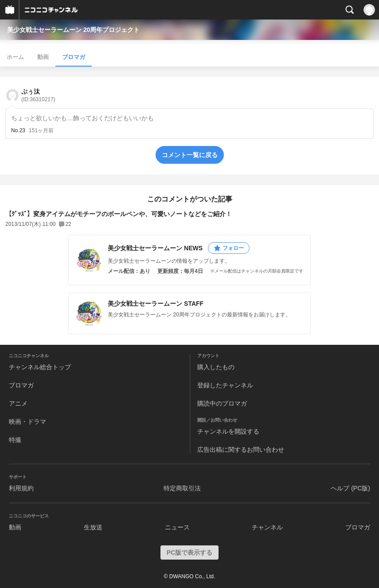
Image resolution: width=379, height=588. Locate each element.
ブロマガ (74, 57)
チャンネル (267, 527)
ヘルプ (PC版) (350, 488)
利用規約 (21, 488)
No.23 (18, 130)
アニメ (18, 403)
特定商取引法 (182, 488)
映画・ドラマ (27, 422)
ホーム (15, 57)
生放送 (93, 527)
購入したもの (216, 367)
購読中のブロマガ (222, 403)
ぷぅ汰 (38, 95)
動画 (43, 57)
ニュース (177, 527)
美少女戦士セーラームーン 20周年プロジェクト (73, 30)
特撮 (15, 440)
